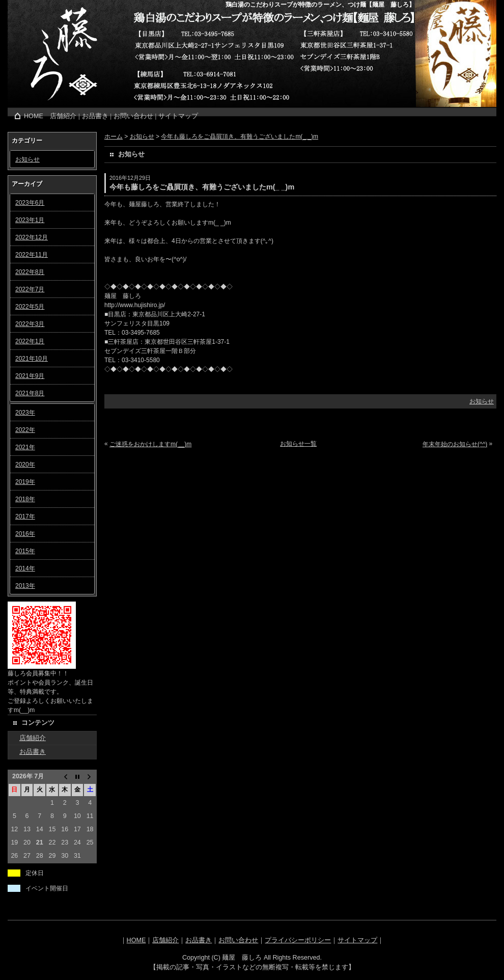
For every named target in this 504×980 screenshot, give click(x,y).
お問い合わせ (133, 116)
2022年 (25, 430)
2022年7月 (30, 289)
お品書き (95, 116)
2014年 (25, 568)
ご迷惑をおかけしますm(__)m (150, 444)
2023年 (25, 413)
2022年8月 (30, 272)
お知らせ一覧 (298, 444)
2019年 (25, 482)
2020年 (25, 465)
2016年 (25, 534)
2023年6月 (30, 203)
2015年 (25, 551)
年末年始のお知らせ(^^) (455, 444)
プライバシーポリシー (298, 940)
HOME (34, 116)
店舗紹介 (63, 116)
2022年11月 (32, 255)
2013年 (25, 586)
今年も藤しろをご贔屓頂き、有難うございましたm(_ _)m (240, 137)
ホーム (114, 137)
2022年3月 (30, 324)
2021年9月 (30, 376)
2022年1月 (30, 341)
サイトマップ (178, 116)
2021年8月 (30, 393)
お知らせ (27, 159)
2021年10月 (32, 359)
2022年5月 (30, 307)
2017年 (25, 516)
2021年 (25, 447)
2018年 (25, 499)
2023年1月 (30, 220)
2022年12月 (32, 237)
